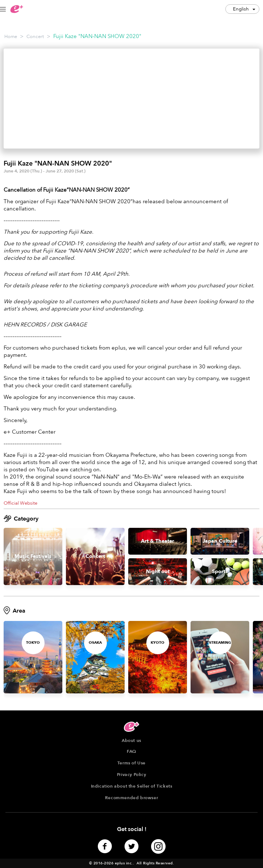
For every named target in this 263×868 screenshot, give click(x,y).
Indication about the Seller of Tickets (132, 786)
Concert (35, 37)
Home (11, 37)
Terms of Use (131, 763)
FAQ (131, 751)
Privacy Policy (131, 775)
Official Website (20, 503)
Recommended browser (131, 798)
